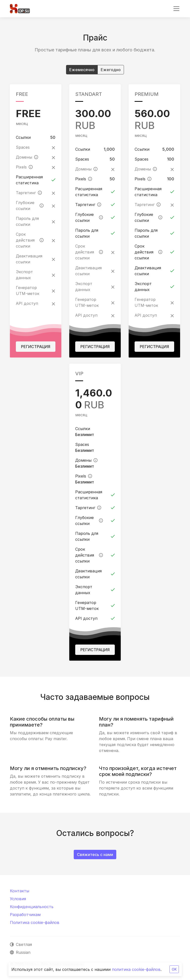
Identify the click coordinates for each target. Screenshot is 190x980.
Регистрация (36, 347)
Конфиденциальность (32, 907)
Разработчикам (25, 915)
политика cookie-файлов (136, 969)
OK (174, 969)
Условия (18, 899)
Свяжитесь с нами (95, 855)
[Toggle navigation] (176, 9)
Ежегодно (111, 69)
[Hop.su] (20, 9)
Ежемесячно (82, 69)
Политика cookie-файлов (35, 922)
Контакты (20, 891)
